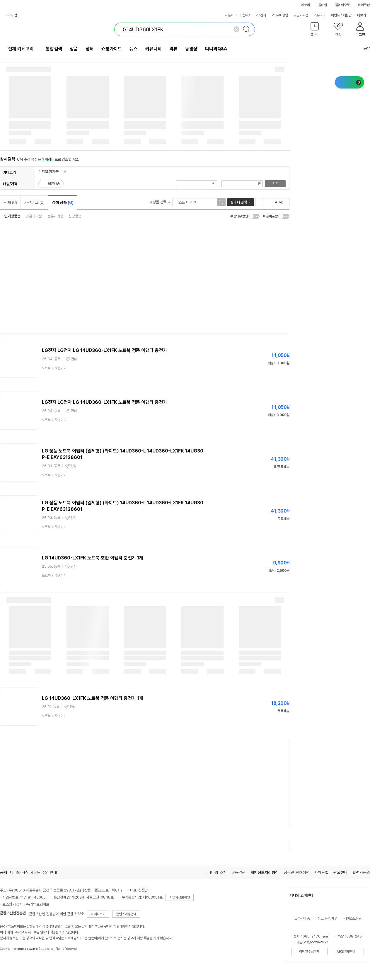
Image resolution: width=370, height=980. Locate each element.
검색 (275, 184)
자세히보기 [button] (98, 914)
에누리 (306, 5)
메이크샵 (364, 5)
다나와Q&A (216, 49)
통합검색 (54, 49)
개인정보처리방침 (265, 872)
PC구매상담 (280, 15)
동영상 (191, 49)
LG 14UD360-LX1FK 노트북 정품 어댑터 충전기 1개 (93, 698)
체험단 (347, 15)
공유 (363, 49)
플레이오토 (342, 5)
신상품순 (75, 216)
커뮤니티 (320, 15)
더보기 (363, 15)
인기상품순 (12, 216)
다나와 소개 (217, 872)
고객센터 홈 (302, 918)
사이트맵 (321, 872)
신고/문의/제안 (328, 918)
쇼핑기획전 (301, 15)
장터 (90, 49)
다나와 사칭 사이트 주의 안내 (33, 872)
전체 (10, 203)
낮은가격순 (34, 216)
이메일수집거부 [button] (309, 952)
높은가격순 (55, 216)
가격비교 (34, 203)
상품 (74, 49)
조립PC (245, 15)
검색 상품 (63, 203)
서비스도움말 (353, 918)
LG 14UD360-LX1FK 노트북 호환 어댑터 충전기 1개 (93, 558)
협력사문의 (361, 872)
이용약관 (238, 872)
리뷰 (173, 49)
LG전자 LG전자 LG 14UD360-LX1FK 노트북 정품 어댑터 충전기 (104, 350)
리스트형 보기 (259, 202)
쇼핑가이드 (112, 49)
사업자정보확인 (180, 897)
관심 (74, 359)
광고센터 (340, 872)
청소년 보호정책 (296, 872)
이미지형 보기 (267, 202)
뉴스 (134, 49)
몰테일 (323, 5)
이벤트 (335, 15)
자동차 (229, 15)
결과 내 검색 (238, 202)
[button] (314, 31)
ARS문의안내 (346, 952)
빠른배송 (54, 184)
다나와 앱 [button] (11, 15)
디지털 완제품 (48, 172)
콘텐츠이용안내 (126, 914)
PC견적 (261, 15)
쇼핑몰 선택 (160, 202)
